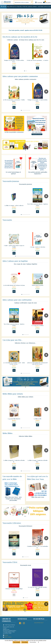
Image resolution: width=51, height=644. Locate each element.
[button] (25, 24)
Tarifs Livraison (7, 637)
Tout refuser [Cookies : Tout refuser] (25, 642)
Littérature (19, 7)
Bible (8, 7)
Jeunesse (34, 7)
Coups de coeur (47, 7)
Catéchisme (40, 7)
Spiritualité (13, 7)
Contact (6, 635)
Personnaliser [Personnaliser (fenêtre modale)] (33, 642)
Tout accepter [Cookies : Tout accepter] (17, 642)
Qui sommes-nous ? (39, 623)
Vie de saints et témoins (37, 134)
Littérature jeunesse (27, 7)
